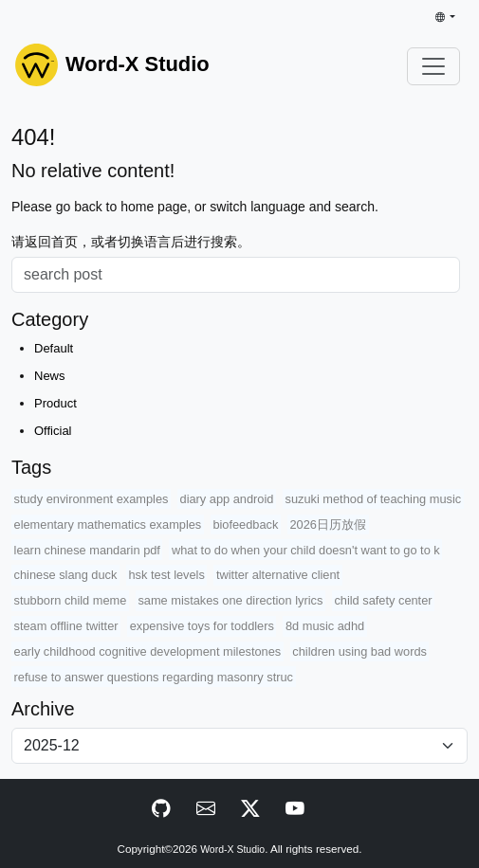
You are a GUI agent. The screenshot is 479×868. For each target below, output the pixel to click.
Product (55, 403)
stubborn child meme (71, 600)
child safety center (383, 600)
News (50, 376)
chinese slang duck (66, 575)
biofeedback (245, 524)
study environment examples (92, 499)
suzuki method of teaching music (374, 499)
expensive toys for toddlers (202, 626)
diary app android (227, 499)
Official (53, 431)
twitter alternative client (278, 575)
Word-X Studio (232, 850)
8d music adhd (325, 626)
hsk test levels (166, 575)
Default (54, 348)
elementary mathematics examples (108, 524)
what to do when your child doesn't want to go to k (306, 550)
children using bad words (359, 651)
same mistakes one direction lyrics (230, 600)
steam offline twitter (66, 626)
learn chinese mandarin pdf (87, 550)
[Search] (236, 275)
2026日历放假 (327, 524)
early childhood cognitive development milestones (148, 651)
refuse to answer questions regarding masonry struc (154, 677)
